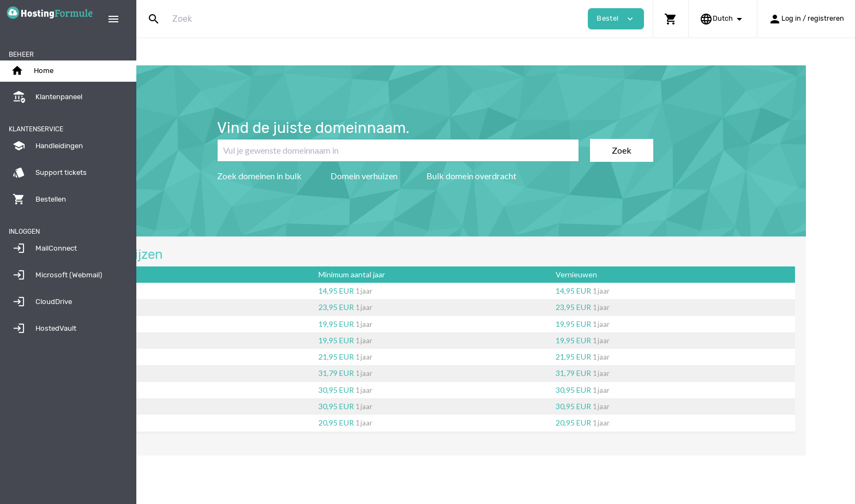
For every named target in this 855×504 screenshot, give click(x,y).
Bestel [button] (616, 19)
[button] (670, 19)
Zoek (682, 150)
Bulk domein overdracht (532, 176)
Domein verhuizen (425, 176)
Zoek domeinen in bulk (320, 176)
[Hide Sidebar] (113, 19)
